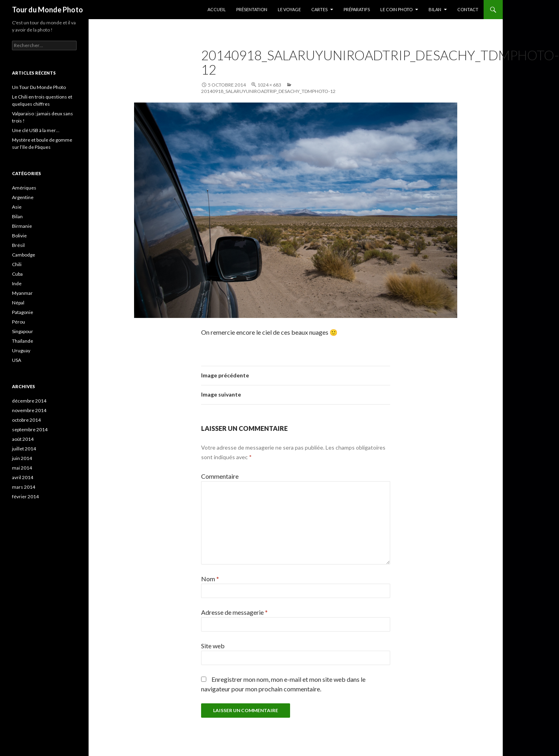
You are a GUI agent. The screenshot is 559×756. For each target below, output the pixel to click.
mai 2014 (22, 468)
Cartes (319, 9)
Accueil (217, 9)
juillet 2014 (24, 449)
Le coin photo (396, 9)
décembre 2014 (29, 401)
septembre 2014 (30, 429)
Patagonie (23, 312)
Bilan (435, 9)
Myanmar (22, 293)
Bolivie (19, 236)
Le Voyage (289, 9)
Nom (210, 579)
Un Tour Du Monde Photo (39, 87)
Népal (18, 303)
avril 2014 (23, 477)
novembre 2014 (29, 410)
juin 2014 (22, 458)
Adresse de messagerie (234, 612)
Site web (213, 646)
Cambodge (24, 255)
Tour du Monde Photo (47, 10)
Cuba (17, 274)
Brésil (18, 245)
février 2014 (25, 496)
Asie (17, 207)
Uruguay (21, 350)
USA (17, 360)
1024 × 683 (269, 85)
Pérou (19, 322)
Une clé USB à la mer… (36, 130)
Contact (468, 9)
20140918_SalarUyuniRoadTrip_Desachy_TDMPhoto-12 (268, 91)
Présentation (252, 9)
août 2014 (23, 439)
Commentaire (220, 476)
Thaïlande (23, 341)
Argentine (23, 197)
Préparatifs (357, 9)
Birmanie (22, 226)
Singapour (23, 331)
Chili (17, 264)
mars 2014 (24, 487)
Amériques (24, 188)
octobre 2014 (26, 420)
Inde (17, 283)
